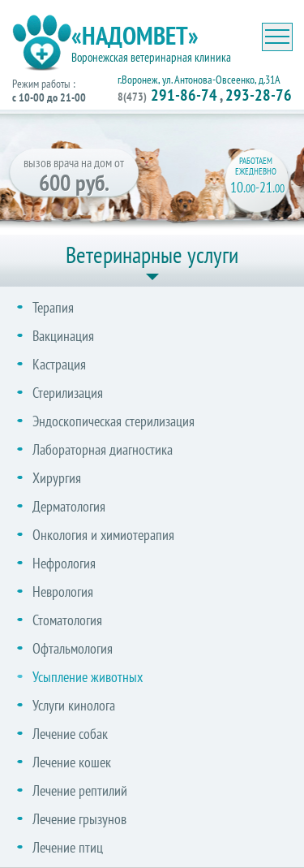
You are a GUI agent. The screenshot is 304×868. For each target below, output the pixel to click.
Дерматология (69, 506)
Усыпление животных (88, 677)
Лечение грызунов (79, 819)
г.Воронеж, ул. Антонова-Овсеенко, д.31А (199, 80)
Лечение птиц (68, 847)
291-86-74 (167, 95)
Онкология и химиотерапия (103, 535)
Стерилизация (68, 393)
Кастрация (59, 364)
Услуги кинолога (74, 705)
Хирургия (57, 478)
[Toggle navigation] (277, 37)
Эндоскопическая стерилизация (113, 421)
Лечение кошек (72, 762)
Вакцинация (63, 336)
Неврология (63, 592)
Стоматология (67, 620)
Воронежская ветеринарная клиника (151, 57)
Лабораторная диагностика (103, 449)
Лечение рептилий (80, 790)
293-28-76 (259, 95)
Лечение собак (70, 734)
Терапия (53, 307)
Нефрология (64, 563)
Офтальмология (73, 648)
